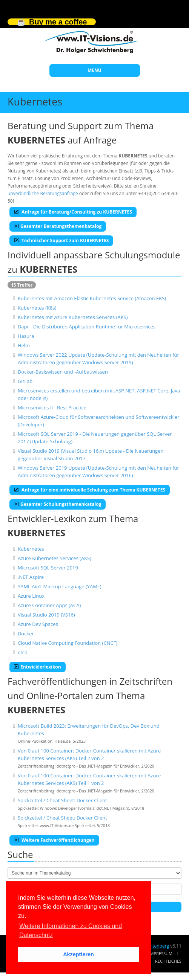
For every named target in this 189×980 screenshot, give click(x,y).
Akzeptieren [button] (78, 954)
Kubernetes (31, 549)
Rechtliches (168, 961)
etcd (23, 652)
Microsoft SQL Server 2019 (48, 568)
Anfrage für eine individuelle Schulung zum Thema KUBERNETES (90, 490)
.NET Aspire (31, 577)
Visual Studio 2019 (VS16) (46, 615)
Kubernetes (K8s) (37, 308)
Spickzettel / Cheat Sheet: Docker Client (62, 800)
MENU (94, 70)
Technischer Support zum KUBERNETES (61, 240)
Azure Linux (31, 596)
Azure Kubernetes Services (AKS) (55, 558)
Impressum (161, 953)
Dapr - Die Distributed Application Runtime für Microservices (87, 327)
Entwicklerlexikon (38, 667)
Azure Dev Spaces (38, 624)
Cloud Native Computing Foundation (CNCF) (68, 643)
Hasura (26, 336)
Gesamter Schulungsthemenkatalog (58, 504)
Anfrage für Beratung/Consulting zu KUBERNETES (73, 212)
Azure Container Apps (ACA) (49, 605)
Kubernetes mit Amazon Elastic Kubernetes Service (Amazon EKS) (92, 298)
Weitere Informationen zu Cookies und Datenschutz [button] (71, 930)
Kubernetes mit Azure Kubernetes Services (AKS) (73, 317)
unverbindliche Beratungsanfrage (43, 193)
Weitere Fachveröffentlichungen (54, 840)
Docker (26, 633)
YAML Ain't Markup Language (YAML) (60, 586)
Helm (24, 345)
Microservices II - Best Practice (52, 408)
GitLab (25, 381)
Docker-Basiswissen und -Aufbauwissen (63, 372)
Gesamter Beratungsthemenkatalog (58, 226)
